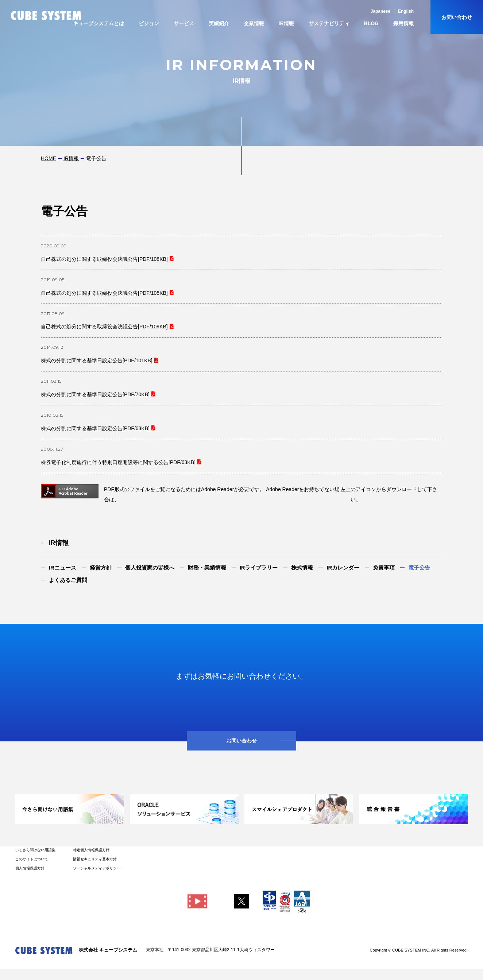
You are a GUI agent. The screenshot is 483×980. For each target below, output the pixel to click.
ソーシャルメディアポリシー (97, 868)
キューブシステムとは (98, 23)
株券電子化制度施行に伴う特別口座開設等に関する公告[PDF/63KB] (118, 462)
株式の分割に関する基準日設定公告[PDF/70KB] (95, 394)
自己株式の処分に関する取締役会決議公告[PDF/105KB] (104, 293)
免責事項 (384, 568)
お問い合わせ (457, 17)
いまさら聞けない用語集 (35, 850)
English (406, 11)
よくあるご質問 (68, 580)
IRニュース (63, 568)
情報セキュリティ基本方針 (95, 859)
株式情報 (302, 568)
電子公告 (419, 568)
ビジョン (149, 23)
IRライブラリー (259, 568)
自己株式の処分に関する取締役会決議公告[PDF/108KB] (104, 259)
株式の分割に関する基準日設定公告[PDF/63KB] (95, 428)
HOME (49, 158)
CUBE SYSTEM (46, 16)
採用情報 (403, 23)
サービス (184, 23)
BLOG (371, 23)
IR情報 (286, 23)
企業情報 (254, 23)
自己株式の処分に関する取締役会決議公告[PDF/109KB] (104, 327)
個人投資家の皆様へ (150, 568)
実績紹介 (219, 23)
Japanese (380, 11)
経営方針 (101, 568)
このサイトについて (32, 859)
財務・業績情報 (207, 568)
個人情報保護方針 (30, 868)
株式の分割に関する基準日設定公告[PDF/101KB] (97, 360)
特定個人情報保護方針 (91, 850)
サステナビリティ (329, 23)
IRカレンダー (343, 568)
